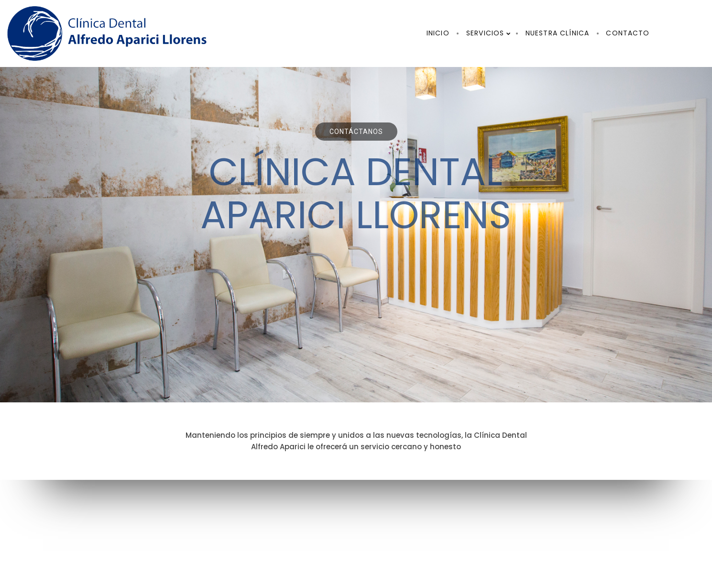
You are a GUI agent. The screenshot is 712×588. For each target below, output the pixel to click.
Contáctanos (356, 132)
